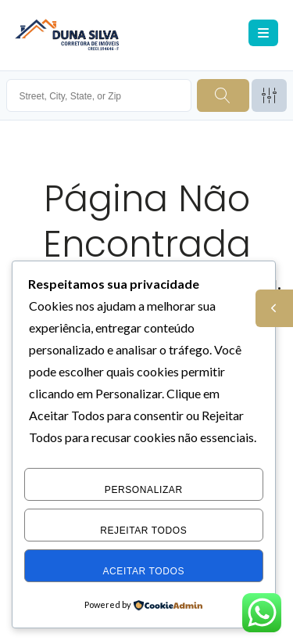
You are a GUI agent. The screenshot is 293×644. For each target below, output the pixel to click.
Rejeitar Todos (143, 531)
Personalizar (144, 490)
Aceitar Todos (144, 571)
